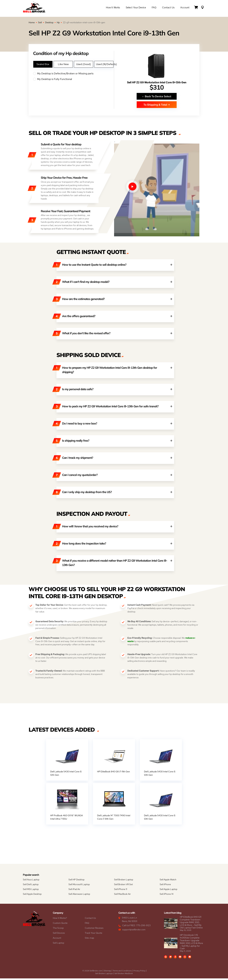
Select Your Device (136, 8)
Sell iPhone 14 (167, 896)
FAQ (154, 8)
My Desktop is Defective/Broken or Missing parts (74, 74)
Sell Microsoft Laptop (79, 886)
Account (185, 8)
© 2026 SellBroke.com (92, 972)
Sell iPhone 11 (121, 891)
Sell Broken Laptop (124, 881)
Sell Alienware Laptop (79, 896)
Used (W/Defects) (105, 64)
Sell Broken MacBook (124, 975)
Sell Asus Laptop (31, 881)
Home (32, 22)
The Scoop (58, 930)
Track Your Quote (94, 934)
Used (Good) (84, 64)
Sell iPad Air (74, 891)
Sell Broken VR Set (123, 886)
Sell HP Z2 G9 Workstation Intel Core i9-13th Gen (157, 82)
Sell (40, 22)
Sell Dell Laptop (31, 886)
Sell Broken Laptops (104, 975)
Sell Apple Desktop (32, 896)
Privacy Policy (139, 972)
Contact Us (168, 8)
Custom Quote (60, 925)
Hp (58, 22)
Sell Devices (59, 934)
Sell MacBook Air (122, 896)
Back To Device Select (157, 96)
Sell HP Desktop (76, 881)
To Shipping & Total (157, 105)
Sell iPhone (165, 886)
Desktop (49, 22)
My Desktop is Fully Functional (74, 79)
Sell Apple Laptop (168, 891)
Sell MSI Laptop (31, 891)
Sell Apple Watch (168, 881)
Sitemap (107, 972)
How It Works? (60, 920)
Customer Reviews (94, 930)
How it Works (113, 8)
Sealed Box (43, 64)
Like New (63, 64)
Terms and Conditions (122, 972)
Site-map (89, 939)
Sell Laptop (58, 944)
